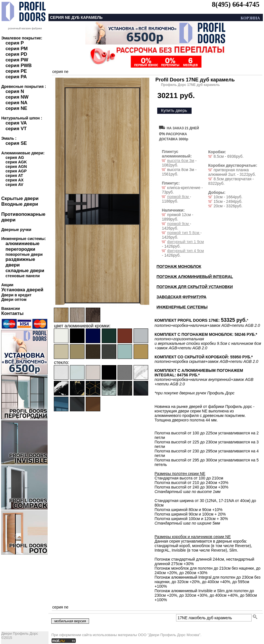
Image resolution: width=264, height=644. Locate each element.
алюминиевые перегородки (22, 246)
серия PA (16, 77)
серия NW (17, 97)
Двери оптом (14, 299)
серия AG (15, 157)
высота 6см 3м (181, 161)
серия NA (16, 103)
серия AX (14, 180)
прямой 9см (178, 224)
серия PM (16, 49)
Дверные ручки (16, 230)
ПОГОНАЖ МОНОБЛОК (179, 267)
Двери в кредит (16, 295)
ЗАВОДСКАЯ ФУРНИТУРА (181, 297)
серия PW (17, 60)
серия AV (14, 185)
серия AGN (16, 166)
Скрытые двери (20, 198)
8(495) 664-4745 (236, 4)
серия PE (16, 71)
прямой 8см (178, 197)
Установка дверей (22, 290)
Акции (7, 285)
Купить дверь (174, 110)
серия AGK (16, 162)
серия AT (14, 176)
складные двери (25, 271)
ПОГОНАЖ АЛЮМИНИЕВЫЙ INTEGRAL (195, 277)
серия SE (16, 143)
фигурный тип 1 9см (185, 242)
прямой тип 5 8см (184, 233)
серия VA (16, 123)
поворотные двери (24, 254)
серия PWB (18, 65)
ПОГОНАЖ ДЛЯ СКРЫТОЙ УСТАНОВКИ (195, 287)
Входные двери (20, 204)
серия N (15, 91)
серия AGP (16, 171)
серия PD (16, 54)
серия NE (16, 108)
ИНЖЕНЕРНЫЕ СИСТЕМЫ (182, 307)
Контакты (12, 313)
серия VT (16, 129)
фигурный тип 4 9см (185, 251)
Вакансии (10, 308)
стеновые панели (23, 276)
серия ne (60, 72)
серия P (15, 43)
